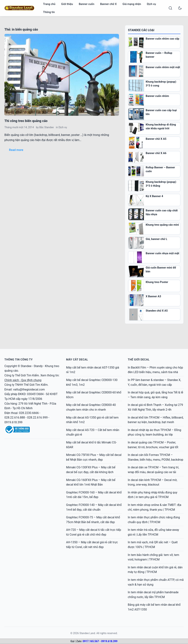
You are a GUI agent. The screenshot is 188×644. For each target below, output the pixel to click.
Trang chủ (49, 4)
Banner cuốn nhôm (157, 96)
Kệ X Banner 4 (154, 196)
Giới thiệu (67, 4)
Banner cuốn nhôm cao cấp (163, 39)
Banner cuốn (86, 4)
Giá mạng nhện (132, 4)
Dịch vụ (151, 4)
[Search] (170, 8)
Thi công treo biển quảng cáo (26, 121)
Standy (38, 366)
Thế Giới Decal (139, 360)
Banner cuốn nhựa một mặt (163, 253)
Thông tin (49, 12)
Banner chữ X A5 (156, 139)
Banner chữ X (108, 4)
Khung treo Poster (157, 282)
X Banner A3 (153, 296)
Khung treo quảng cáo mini (162, 225)
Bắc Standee (46, 127)
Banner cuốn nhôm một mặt (163, 67)
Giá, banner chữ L (157, 239)
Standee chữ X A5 (157, 311)
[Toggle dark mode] (180, 8)
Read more (16, 150)
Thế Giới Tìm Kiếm (27, 375)
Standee (26, 366)
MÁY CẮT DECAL (77, 360)
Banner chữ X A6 (156, 153)
